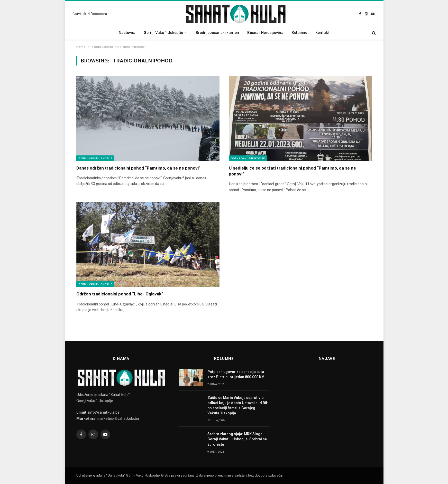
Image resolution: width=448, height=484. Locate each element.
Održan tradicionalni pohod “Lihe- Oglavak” (120, 294)
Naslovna (127, 33)
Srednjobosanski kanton (217, 33)
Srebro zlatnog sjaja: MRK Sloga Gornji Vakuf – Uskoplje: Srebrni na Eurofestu (237, 439)
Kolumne (299, 33)
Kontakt (322, 33)
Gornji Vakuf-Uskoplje (163, 33)
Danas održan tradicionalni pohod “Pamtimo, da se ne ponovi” (138, 168)
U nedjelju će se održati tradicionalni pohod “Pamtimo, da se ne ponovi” (292, 171)
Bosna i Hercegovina (265, 33)
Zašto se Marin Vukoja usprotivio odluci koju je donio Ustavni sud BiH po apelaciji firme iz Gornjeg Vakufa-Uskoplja (238, 405)
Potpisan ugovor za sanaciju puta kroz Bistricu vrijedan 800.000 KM (236, 374)
